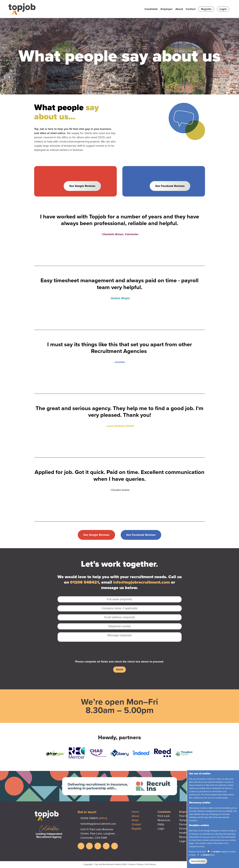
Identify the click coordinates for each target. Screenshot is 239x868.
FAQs (161, 824)
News (135, 820)
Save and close (198, 861)
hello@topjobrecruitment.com (98, 824)
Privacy (140, 864)
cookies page (221, 798)
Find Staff (185, 816)
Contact (191, 9)
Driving (184, 829)
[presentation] (120, 651)
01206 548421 (84, 582)
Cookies (132, 864)
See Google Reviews (82, 186)
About (179, 9)
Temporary (186, 820)
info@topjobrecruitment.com (142, 582)
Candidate (151, 9)
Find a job (164, 816)
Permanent (186, 824)
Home (135, 812)
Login (223, 9)
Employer (167, 9)
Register (206, 9)
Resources (164, 820)
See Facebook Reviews (170, 186)
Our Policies (150, 864)
